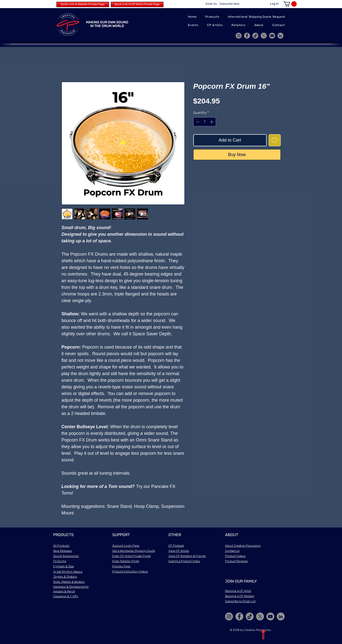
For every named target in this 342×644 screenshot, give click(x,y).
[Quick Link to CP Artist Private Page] (137, 4)
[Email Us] (211, 4)
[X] (264, 36)
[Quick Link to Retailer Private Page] (83, 4)
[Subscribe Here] (230, 4)
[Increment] (212, 122)
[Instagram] (239, 36)
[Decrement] (197, 122)
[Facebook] (247, 36)
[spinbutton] (205, 122)
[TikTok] (255, 36)
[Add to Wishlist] (275, 140)
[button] (290, 4)
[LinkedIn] (280, 36)
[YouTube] (272, 36)
